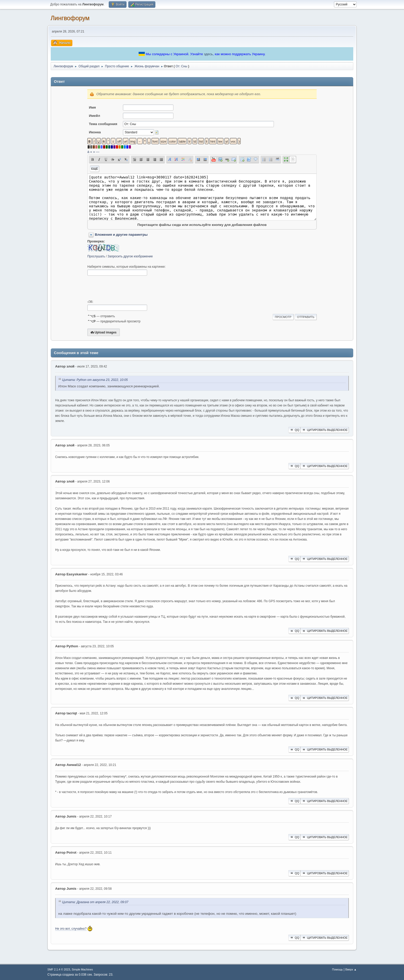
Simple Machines (82, 969)
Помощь (338, 969)
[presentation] (127, 288)
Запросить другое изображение (130, 256)
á (88, 152)
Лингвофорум (70, 18)
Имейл (95, 116)
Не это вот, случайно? (71, 929)
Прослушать (96, 256)
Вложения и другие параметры (121, 235)
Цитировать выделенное (325, 430)
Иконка (95, 132)
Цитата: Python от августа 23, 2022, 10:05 (95, 380)
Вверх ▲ (351, 969)
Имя (92, 107)
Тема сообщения (103, 124)
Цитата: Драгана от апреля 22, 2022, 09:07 (95, 902)
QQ (294, 430)
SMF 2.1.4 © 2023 (59, 969)
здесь (208, 54)
